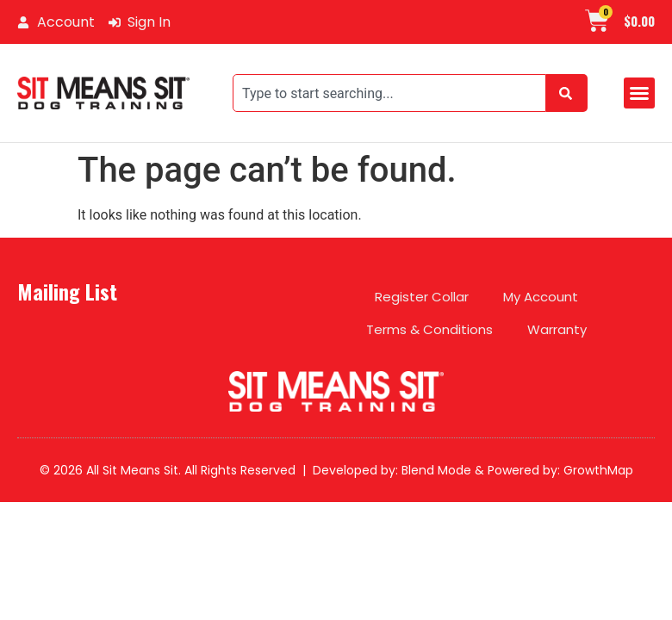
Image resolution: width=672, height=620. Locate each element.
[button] (639, 93)
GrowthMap (598, 470)
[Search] (567, 93)
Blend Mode (436, 470)
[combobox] (389, 93)
